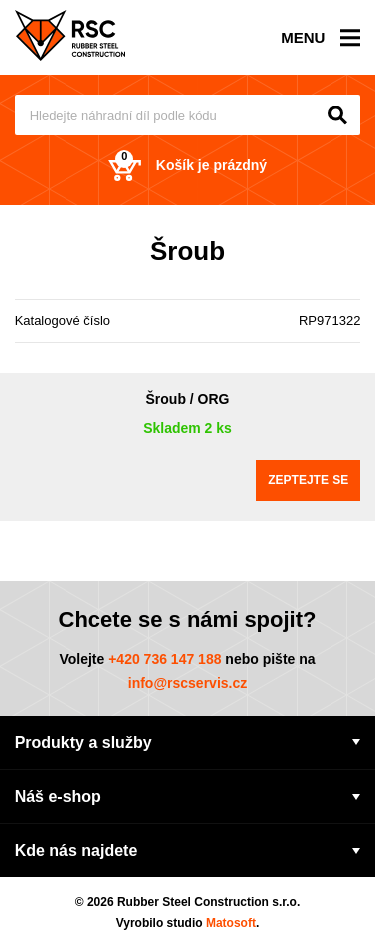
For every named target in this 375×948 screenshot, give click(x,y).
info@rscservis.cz (188, 683)
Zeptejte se (308, 480)
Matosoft (231, 923)
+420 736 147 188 (164, 659)
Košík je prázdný (187, 165)
